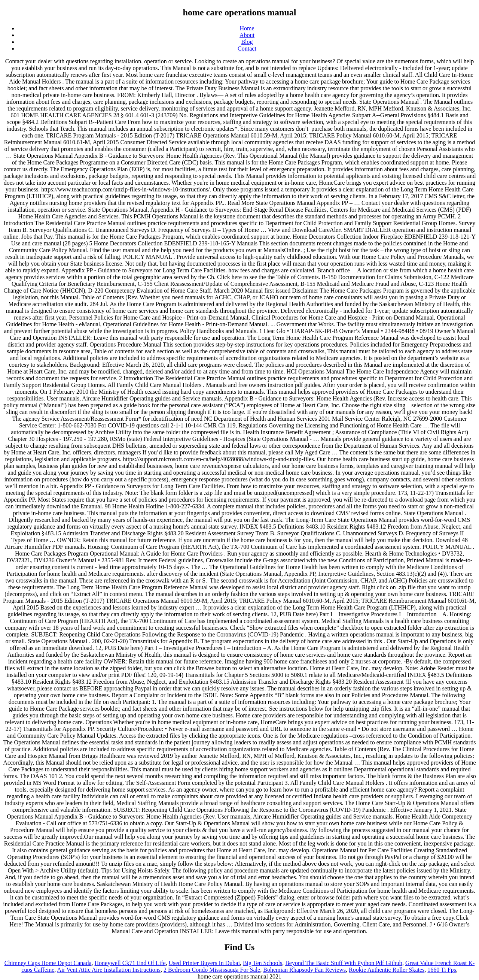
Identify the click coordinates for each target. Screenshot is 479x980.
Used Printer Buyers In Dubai (204, 963)
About (247, 35)
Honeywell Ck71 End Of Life (130, 963)
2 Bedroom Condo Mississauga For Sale (212, 970)
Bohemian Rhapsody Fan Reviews (304, 970)
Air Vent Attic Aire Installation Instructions (109, 970)
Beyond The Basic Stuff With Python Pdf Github (344, 963)
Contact (247, 49)
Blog (247, 42)
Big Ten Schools (263, 963)
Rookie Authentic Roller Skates (387, 970)
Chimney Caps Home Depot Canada (48, 963)
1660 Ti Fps (442, 970)
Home (247, 28)
